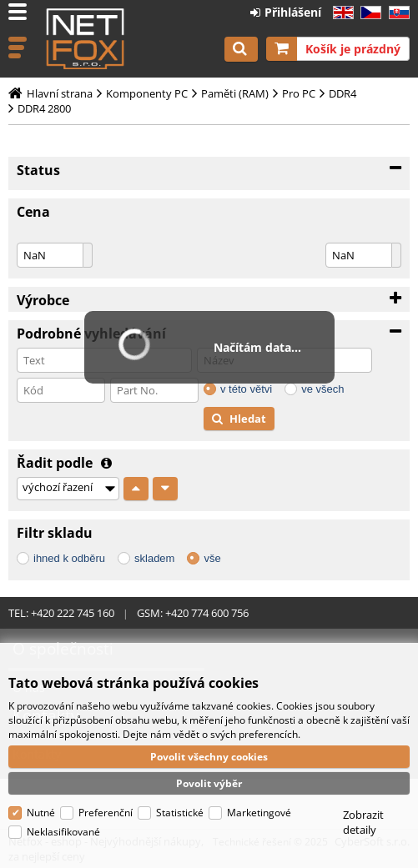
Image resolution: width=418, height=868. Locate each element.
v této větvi (246, 389)
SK (396, 13)
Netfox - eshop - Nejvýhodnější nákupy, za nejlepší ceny (85, 39)
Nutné (41, 813)
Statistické (180, 813)
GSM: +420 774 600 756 (193, 613)
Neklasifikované (63, 832)
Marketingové (259, 813)
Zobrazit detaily (363, 822)
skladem (154, 558)
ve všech (322, 389)
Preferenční (106, 813)
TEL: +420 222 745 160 (61, 613)
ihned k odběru (69, 558)
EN (341, 13)
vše (212, 558)
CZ (368, 13)
